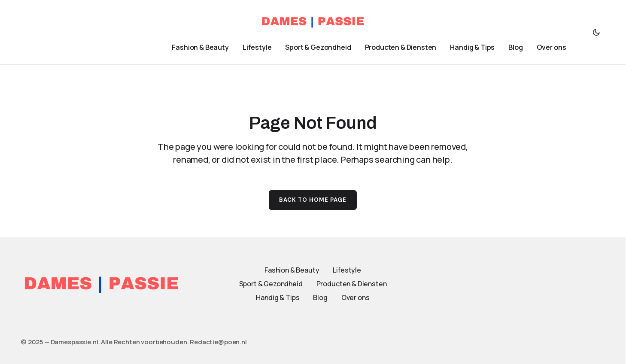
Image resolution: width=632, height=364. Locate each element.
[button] (596, 32)
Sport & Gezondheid (271, 284)
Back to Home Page (313, 200)
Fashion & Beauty (292, 270)
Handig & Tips (278, 297)
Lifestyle (347, 270)
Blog (320, 297)
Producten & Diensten (352, 284)
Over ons (355, 297)
